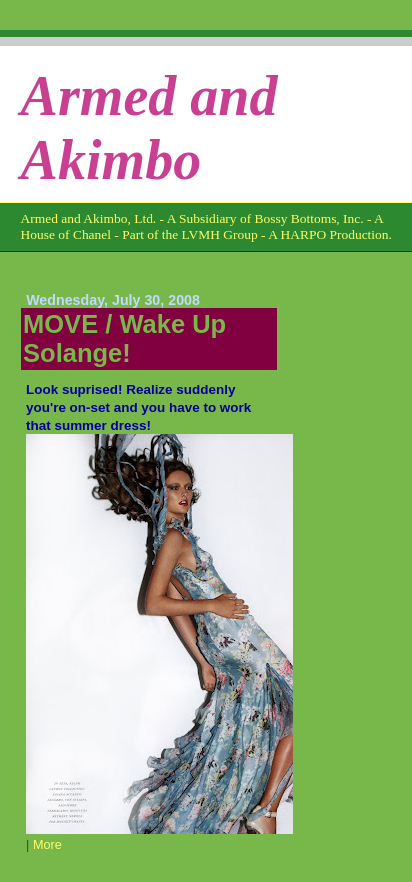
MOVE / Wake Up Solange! (124, 338)
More (47, 845)
